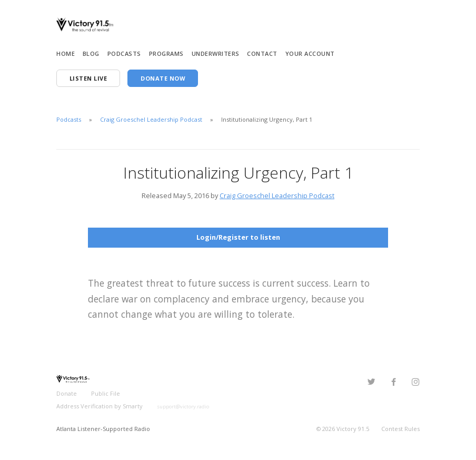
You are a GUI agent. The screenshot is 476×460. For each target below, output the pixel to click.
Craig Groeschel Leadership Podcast (151, 119)
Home (66, 53)
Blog (91, 53)
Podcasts (124, 53)
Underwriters (216, 53)
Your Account (310, 53)
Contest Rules (400, 429)
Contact (262, 53)
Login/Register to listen (238, 237)
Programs (166, 53)
